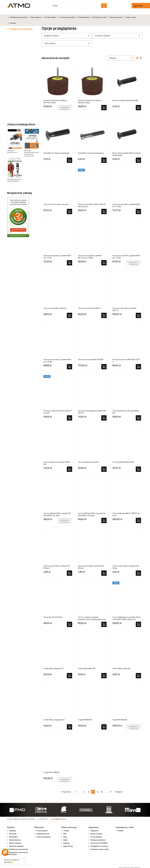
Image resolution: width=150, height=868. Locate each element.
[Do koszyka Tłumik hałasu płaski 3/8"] (104, 673)
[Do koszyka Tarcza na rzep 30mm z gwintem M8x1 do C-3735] (69, 260)
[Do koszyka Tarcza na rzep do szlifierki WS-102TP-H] (138, 364)
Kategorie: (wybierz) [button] (51, 33)
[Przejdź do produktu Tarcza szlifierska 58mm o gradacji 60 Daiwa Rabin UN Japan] (58, 491)
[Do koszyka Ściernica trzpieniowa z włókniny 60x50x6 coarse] (104, 105)
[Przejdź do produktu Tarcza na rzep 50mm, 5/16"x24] (58, 286)
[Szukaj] (104, 6)
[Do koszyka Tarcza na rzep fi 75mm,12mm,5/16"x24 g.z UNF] (69, 415)
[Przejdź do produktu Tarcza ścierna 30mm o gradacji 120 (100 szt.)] (58, 544)
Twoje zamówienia (43, 834)
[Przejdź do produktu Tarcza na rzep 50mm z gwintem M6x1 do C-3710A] (127, 234)
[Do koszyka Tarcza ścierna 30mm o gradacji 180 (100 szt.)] (104, 570)
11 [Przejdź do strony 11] (84, 789)
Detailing (12, 828)
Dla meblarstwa (15, 837)
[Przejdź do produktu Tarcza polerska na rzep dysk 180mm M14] (58, 440)
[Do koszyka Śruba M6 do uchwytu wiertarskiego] (69, 157)
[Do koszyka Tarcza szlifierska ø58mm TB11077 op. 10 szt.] (138, 517)
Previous (12, 807)
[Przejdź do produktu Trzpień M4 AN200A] (127, 698)
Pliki (65, 831)
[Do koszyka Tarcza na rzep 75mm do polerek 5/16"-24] (138, 312)
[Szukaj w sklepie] (76, 6)
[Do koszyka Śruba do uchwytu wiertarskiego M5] (138, 105)
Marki (65, 837)
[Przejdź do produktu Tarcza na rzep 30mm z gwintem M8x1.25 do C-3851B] (92, 234)
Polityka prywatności (98, 837)
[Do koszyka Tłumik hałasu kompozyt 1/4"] (69, 673)
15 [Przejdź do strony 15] (102, 789)
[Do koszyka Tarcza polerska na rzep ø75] (104, 466)
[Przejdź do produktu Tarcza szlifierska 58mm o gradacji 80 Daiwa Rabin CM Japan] (92, 491)
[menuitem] (18, 14)
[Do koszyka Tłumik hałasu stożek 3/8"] (138, 673)
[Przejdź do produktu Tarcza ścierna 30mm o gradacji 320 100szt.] (127, 544)
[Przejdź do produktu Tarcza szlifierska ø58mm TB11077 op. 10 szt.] (127, 491)
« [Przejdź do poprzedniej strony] (67, 789)
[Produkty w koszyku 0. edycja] (138, 6)
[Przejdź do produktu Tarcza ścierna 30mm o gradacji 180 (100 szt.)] (92, 544)
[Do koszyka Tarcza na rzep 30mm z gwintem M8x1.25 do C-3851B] (104, 260)
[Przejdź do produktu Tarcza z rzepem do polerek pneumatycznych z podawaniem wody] (92, 595)
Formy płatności (96, 834)
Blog (65, 834)
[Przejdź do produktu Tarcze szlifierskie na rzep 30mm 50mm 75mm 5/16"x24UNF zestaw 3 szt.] (127, 595)
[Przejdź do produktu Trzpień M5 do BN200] (58, 750)
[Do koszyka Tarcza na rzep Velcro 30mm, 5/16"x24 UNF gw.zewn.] (104, 209)
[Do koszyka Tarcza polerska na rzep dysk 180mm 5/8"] (138, 415)
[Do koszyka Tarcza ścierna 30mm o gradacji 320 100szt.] (138, 570)
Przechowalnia (42, 828)
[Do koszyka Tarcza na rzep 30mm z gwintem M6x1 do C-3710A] (138, 209)
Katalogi (66, 840)
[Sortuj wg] (120, 55)
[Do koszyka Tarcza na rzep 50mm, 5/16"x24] (69, 312)
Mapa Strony (68, 843)
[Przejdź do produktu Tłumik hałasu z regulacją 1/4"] (58, 698)
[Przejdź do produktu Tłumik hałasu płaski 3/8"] (92, 646)
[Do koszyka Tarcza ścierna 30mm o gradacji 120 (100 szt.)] (69, 570)
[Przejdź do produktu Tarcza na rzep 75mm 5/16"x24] (92, 286)
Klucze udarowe (15, 840)
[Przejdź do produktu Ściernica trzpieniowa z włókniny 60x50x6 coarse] (92, 78)
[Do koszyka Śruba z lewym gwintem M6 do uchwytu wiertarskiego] (138, 157)
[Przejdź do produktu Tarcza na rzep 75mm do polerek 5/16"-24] (127, 286)
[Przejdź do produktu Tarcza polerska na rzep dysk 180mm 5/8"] (127, 389)
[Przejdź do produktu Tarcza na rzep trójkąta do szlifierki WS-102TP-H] (92, 389)
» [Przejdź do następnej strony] (118, 789)
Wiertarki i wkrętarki (16, 843)
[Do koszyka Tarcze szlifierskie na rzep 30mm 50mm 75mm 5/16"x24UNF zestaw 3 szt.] (138, 621)
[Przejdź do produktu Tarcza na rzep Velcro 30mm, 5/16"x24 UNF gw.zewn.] (92, 182)
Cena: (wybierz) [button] (50, 40)
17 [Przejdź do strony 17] (110, 789)
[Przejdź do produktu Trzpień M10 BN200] (92, 698)
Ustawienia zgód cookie (99, 846)
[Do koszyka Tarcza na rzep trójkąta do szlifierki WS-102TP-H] (104, 415)
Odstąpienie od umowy (99, 843)
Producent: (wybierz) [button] (103, 33)
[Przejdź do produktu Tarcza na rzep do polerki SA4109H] (92, 338)
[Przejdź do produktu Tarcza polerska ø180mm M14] (127, 440)
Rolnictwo (13, 831)
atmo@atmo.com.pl (59, 816)
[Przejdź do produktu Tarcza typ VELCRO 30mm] (58, 595)
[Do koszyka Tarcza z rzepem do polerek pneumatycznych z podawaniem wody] (104, 621)
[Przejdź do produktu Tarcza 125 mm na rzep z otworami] (58, 182)
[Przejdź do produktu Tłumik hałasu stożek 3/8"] (127, 646)
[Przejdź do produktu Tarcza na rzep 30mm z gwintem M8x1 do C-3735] (58, 234)
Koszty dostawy (96, 831)
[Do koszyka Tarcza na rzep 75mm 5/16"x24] (104, 312)
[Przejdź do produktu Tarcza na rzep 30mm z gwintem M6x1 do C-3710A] (127, 182)
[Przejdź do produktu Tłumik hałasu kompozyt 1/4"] (58, 646)
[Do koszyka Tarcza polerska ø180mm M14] (138, 466)
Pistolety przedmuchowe (18, 846)
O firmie (66, 828)
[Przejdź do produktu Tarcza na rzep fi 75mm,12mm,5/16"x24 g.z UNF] (58, 389)
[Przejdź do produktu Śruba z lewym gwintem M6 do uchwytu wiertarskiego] (127, 131)
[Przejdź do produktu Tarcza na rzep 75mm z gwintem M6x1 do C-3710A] (58, 338)
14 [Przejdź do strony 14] (97, 789)
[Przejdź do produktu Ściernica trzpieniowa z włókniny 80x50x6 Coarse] (58, 78)
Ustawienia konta (43, 831)
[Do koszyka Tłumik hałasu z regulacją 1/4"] (69, 724)
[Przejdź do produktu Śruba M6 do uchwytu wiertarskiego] (58, 131)
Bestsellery (13, 834)
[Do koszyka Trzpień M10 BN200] (104, 724)
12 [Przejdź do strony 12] (89, 789)
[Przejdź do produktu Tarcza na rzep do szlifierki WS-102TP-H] (127, 338)
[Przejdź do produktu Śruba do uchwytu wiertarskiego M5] (127, 78)
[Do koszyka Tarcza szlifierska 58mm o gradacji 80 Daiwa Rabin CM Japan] (104, 517)
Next (138, 807)
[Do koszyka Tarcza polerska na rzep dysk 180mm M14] (69, 466)
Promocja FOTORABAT (99, 840)
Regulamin (94, 828)
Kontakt (120, 828)
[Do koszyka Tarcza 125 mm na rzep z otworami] (69, 209)
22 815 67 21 (44, 816)
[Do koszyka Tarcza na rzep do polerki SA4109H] (104, 364)
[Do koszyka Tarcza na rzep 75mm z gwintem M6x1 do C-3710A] (69, 364)
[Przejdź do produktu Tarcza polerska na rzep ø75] (92, 440)
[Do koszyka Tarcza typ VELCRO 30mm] (69, 621)
